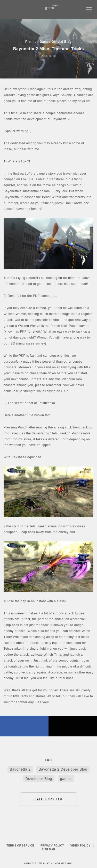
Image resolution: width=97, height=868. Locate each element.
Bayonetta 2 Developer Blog (63, 769)
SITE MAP (48, 849)
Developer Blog (39, 779)
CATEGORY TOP (48, 799)
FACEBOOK (24, 726)
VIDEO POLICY (80, 846)
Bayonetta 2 (20, 769)
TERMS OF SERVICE (20, 846)
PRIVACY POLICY (52, 846)
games (66, 779)
